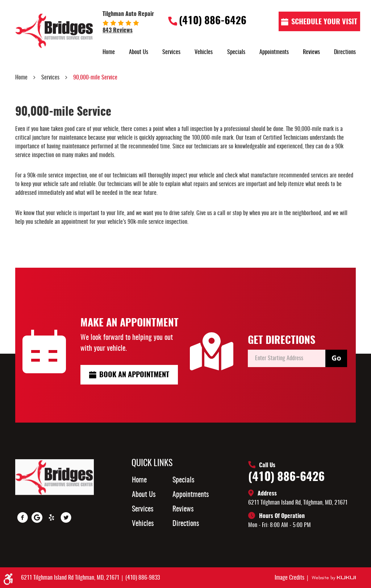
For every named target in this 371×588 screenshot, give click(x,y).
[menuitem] (109, 52)
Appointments (274, 52)
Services (171, 52)
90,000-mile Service (95, 78)
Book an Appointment (134, 375)
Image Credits (290, 578)
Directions (345, 52)
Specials (236, 52)
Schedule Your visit (324, 22)
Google (37, 518)
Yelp (51, 518)
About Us (139, 52)
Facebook (22, 518)
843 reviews (118, 30)
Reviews (311, 52)
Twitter (66, 518)
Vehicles (204, 52)
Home (109, 52)
